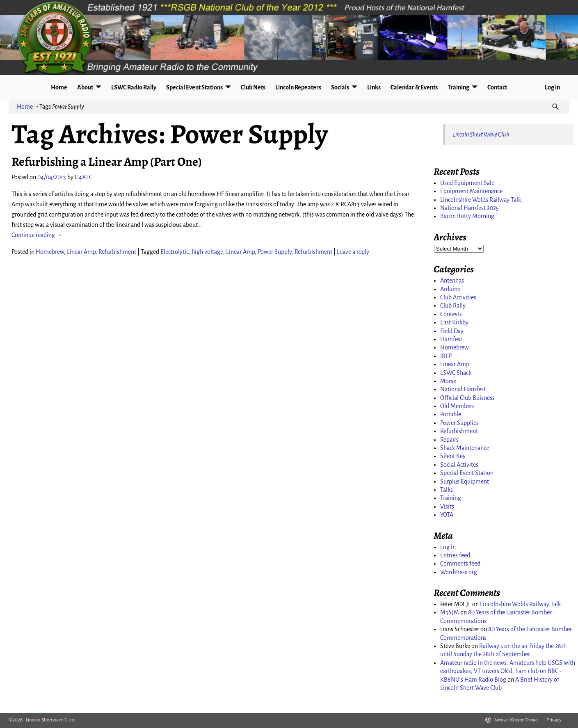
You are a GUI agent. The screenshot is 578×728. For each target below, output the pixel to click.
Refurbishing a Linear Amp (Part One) (107, 162)
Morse (448, 381)
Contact (497, 87)
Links (374, 87)
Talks (447, 490)
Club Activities (458, 297)
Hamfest (451, 339)
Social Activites (459, 465)
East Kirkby (454, 322)
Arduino (450, 289)
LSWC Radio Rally (134, 87)
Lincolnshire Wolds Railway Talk (481, 200)
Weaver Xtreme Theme (516, 720)
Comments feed (460, 564)
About (85, 87)
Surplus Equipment (465, 482)
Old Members (457, 406)
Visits (447, 507)
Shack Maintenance (465, 448)
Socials (340, 87)
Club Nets (253, 87)
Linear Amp (81, 252)
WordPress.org (459, 572)
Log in (552, 87)
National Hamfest (463, 389)
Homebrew (50, 252)
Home (59, 87)
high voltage (207, 252)
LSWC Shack (456, 373)
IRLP (446, 356)
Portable (451, 414)
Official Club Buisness (467, 398)
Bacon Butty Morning (467, 216)
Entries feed (455, 555)
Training (458, 87)
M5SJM (450, 612)
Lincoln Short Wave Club (481, 135)
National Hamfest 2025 (469, 208)
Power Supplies (459, 423)
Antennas (452, 281)
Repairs (449, 440)
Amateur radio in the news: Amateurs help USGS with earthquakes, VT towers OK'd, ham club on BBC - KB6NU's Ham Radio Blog (508, 671)
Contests (451, 314)
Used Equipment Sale (467, 183)
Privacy (554, 720)
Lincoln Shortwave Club (50, 720)
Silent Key (453, 456)
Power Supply (275, 252)
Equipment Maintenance (471, 191)
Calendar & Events (414, 87)
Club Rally (453, 306)
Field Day (452, 331)
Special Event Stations (194, 87)
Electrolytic (175, 252)
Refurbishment (117, 252)
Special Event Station (467, 473)
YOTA (447, 515)
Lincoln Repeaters (298, 87)
